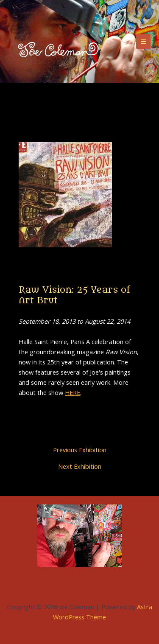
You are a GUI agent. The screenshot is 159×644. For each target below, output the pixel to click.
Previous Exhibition (80, 450)
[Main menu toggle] (143, 41)
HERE (73, 392)
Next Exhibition (80, 466)
